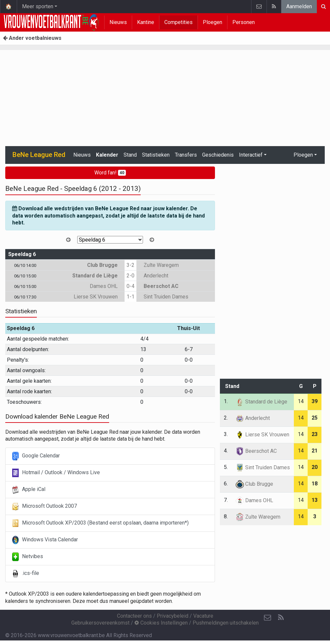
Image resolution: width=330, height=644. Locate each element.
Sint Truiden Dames (166, 297)
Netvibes (28, 557)
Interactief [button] (251, 155)
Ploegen (212, 22)
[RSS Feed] (281, 618)
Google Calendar (36, 456)
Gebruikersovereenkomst (100, 623)
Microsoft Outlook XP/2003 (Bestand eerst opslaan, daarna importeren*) (100, 523)
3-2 (130, 265)
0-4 (130, 286)
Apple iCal (29, 490)
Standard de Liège (95, 276)
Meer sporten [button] (38, 6)
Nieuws (118, 22)
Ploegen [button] (303, 155)
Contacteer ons (134, 616)
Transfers (186, 155)
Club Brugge (102, 265)
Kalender (107, 155)
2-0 (130, 276)
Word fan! (110, 173)
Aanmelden (299, 6)
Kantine (146, 22)
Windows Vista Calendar (45, 540)
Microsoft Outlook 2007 (45, 506)
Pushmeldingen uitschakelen (226, 623)
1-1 (130, 297)
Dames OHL (104, 286)
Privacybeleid (173, 616)
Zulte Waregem (161, 265)
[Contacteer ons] (268, 618)
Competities (178, 22)
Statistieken (156, 155)
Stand (130, 155)
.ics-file (26, 574)
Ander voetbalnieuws (32, 38)
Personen (244, 22)
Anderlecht (156, 276)
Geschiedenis (218, 155)
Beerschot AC (161, 286)
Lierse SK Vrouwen (96, 297)
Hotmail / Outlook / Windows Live (56, 473)
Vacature (203, 616)
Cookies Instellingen (161, 623)
